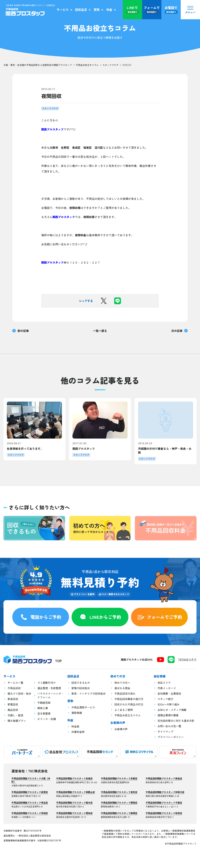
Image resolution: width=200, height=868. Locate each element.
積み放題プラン (17, 721)
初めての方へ (122, 683)
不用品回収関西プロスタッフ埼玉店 (30, 803)
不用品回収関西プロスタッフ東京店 (119, 792)
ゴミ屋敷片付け (47, 683)
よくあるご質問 (124, 710)
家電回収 (13, 704)
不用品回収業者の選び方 (129, 699)
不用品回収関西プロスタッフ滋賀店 (30, 792)
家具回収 (13, 699)
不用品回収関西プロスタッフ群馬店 (119, 803)
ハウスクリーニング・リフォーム (51, 695)
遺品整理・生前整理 (49, 688)
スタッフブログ (110, 65)
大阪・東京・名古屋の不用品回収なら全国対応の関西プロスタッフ (38, 65)
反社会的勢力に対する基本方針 (176, 721)
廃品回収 (13, 710)
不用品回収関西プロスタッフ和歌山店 (76, 792)
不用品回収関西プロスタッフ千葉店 (164, 803)
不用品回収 (14, 688)
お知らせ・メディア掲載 (172, 710)
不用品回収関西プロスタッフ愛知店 (74, 813)
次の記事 (179, 331)
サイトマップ (165, 731)
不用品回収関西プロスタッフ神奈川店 (165, 792)
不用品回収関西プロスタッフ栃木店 (74, 803)
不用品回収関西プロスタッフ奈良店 (164, 778)
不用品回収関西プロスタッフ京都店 (119, 778)
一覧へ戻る (100, 331)
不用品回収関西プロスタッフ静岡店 (119, 813)
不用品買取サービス (83, 707)
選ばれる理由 (122, 688)
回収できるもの (81, 683)
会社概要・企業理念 (169, 693)
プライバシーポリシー (171, 737)
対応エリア (164, 683)
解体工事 (43, 708)
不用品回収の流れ (125, 693)
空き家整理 (44, 713)
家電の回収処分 (81, 688)
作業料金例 (78, 732)
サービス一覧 (15, 683)
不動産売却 (44, 703)
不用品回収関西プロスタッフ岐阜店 (164, 813)
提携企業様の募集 (168, 715)
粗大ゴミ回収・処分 (19, 693)
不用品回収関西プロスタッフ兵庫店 (74, 778)
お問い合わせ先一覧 (169, 726)
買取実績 (77, 713)
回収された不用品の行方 (129, 704)
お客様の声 (121, 729)
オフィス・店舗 (47, 719)
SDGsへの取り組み (169, 704)
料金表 (75, 726)
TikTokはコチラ (187, 659)
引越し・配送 (15, 715)
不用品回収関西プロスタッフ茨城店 (30, 813)
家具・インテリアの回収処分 (89, 693)
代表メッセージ (167, 688)
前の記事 (21, 331)
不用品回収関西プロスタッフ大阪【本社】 (31, 780)
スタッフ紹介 (165, 699)
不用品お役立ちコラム (87, 65)
